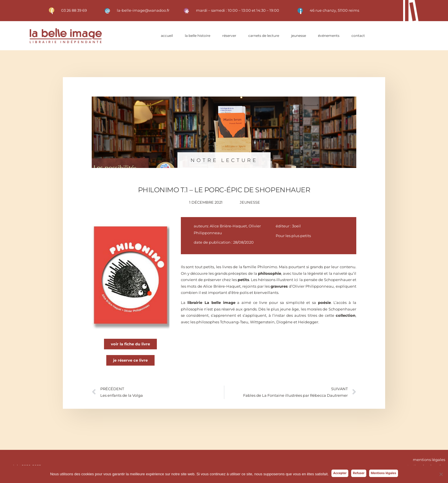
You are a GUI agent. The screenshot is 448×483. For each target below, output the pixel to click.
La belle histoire (198, 36)
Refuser (359, 473)
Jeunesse (299, 36)
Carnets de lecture (264, 36)
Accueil (167, 36)
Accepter (340, 473)
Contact (358, 36)
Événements (329, 36)
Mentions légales (384, 473)
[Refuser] (441, 474)
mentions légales (429, 460)
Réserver (229, 36)
